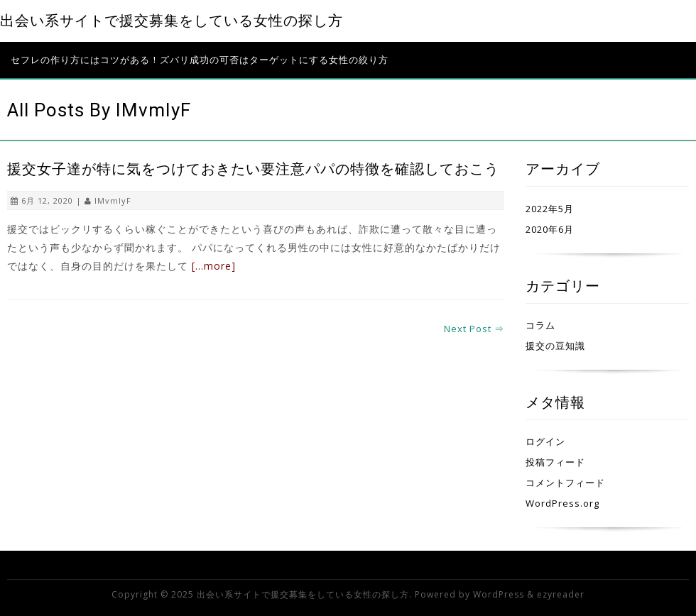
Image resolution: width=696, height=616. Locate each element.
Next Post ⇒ (474, 329)
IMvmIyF (113, 200)
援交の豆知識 (555, 346)
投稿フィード (555, 462)
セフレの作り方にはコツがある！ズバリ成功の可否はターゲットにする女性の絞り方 (200, 60)
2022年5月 (550, 209)
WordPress (499, 594)
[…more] (214, 266)
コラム (540, 325)
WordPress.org (562, 503)
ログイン (545, 441)
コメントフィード (565, 483)
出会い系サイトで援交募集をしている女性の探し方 (172, 21)
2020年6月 (550, 229)
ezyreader (561, 594)
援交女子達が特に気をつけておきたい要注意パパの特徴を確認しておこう (253, 169)
